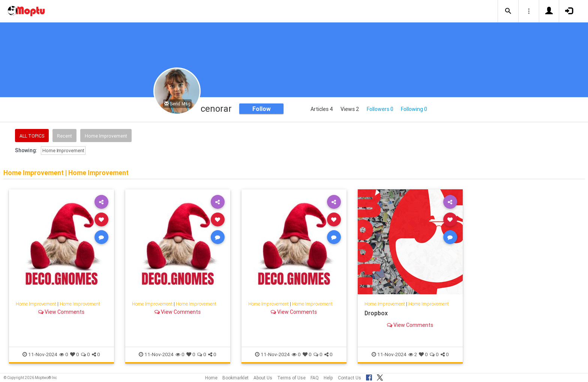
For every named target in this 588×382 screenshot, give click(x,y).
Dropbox (376, 313)
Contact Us (349, 378)
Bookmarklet (235, 378)
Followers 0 (380, 109)
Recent (64, 136)
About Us (263, 378)
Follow (262, 109)
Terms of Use (291, 378)
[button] (508, 11)
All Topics (32, 136)
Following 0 (414, 109)
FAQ (315, 378)
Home (211, 378)
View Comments (61, 312)
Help (328, 378)
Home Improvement (106, 136)
